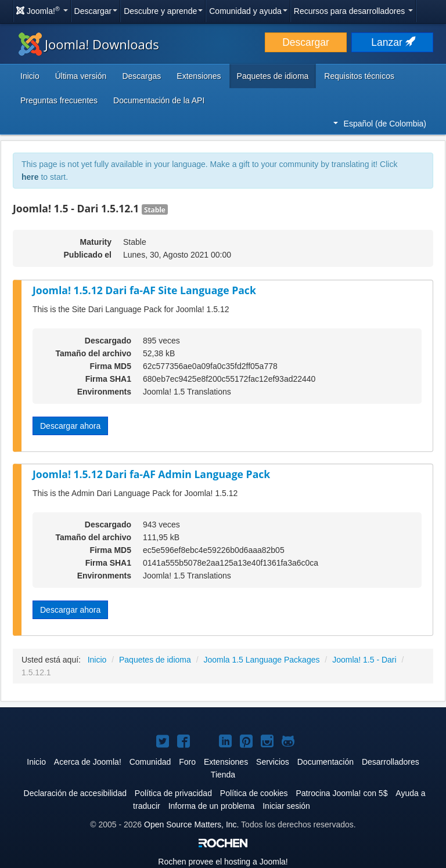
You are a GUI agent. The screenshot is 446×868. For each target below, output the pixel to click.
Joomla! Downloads (89, 44)
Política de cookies (254, 793)
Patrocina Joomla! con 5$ (341, 793)
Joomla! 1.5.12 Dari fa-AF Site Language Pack (144, 290)
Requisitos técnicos (359, 76)
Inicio (30, 76)
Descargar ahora (70, 426)
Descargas (141, 76)
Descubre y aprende (163, 11)
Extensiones (199, 76)
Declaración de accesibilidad (75, 793)
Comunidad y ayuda (248, 11)
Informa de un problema (212, 806)
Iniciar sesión (286, 806)
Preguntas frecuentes (59, 100)
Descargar (96, 11)
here (30, 177)
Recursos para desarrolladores (353, 11)
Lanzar (392, 42)
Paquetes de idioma (273, 76)
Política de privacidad (173, 793)
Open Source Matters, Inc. (191, 824)
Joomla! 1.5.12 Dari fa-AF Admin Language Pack (151, 474)
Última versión (81, 76)
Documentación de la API (159, 100)
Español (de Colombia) (380, 124)
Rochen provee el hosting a (223, 862)
